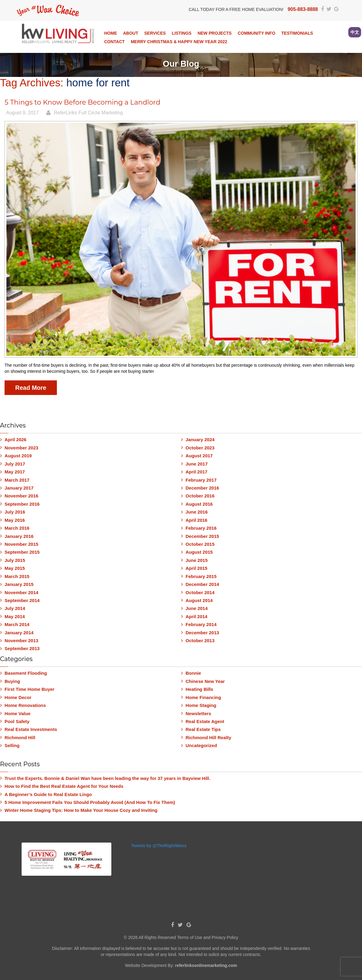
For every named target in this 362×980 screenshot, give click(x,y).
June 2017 (197, 464)
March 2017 (17, 480)
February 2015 (201, 576)
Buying (12, 681)
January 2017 (19, 488)
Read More (31, 388)
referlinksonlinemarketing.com (206, 965)
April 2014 (197, 616)
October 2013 (200, 641)
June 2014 (197, 608)
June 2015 (197, 560)
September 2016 (22, 504)
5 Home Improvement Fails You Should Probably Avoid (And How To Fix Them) (90, 802)
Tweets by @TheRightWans (159, 846)
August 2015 (199, 552)
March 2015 (17, 576)
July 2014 (15, 608)
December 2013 (202, 633)
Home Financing (203, 697)
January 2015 (19, 584)
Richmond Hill (20, 738)
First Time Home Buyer (30, 689)
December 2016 (202, 488)
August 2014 (199, 600)
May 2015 (15, 568)
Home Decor (18, 697)
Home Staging (201, 705)
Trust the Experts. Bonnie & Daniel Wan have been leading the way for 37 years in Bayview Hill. (107, 778)
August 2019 (18, 456)
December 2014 (202, 584)
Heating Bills (199, 689)
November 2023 (21, 448)
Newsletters (198, 713)
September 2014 (22, 600)
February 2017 (201, 480)
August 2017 (199, 456)
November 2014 (21, 592)
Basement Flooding (26, 673)
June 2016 (197, 512)
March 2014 (17, 624)
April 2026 (16, 440)
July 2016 (15, 512)
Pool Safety (17, 721)
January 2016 (19, 536)
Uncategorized (201, 745)
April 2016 (197, 520)
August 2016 (199, 504)
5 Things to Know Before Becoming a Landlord (82, 102)
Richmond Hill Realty (208, 738)
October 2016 (200, 496)
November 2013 (21, 641)
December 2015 (202, 536)
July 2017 (15, 464)
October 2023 (200, 448)
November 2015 (21, 544)
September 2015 (22, 552)
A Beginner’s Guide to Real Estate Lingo (48, 794)
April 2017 (197, 472)
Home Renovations (25, 705)
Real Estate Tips (203, 729)
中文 (355, 32)
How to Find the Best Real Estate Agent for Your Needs (64, 786)
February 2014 (201, 624)
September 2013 (22, 648)
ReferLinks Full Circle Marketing (88, 113)
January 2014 (19, 633)
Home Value (17, 713)
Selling (12, 745)
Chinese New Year (205, 681)
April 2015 (197, 568)
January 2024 (200, 440)
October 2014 (200, 592)
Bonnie (193, 673)
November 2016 (21, 496)
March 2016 (17, 528)
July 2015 (15, 560)
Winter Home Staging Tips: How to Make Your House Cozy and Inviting (81, 810)
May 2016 (15, 520)
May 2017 (15, 472)
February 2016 (201, 528)
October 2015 (200, 544)
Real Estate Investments (31, 729)
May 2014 (15, 616)
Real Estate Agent (205, 721)
